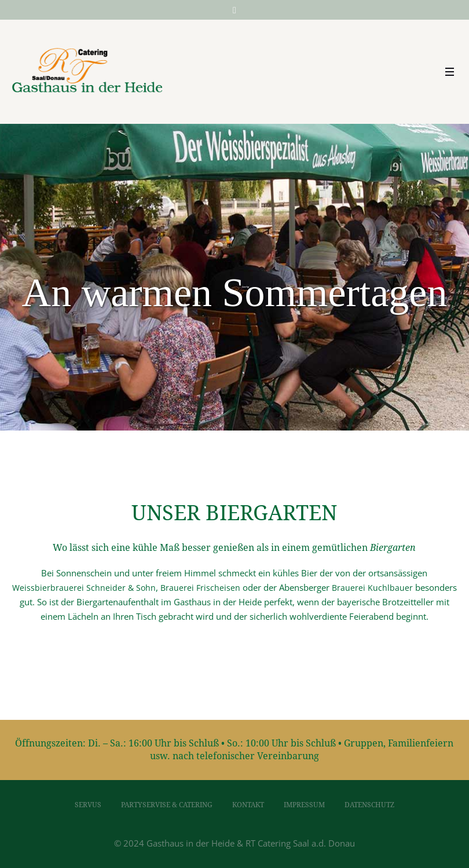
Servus (88, 805)
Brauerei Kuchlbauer (372, 588)
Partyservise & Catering (167, 805)
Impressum (304, 805)
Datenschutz (369, 805)
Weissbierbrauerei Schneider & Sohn (84, 588)
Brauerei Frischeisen (200, 588)
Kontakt (248, 805)
